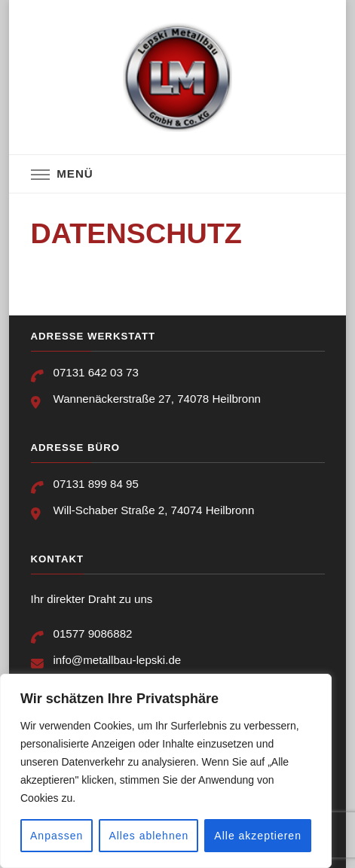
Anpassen (57, 836)
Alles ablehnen (148, 836)
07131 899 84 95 (96, 484)
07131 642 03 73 (96, 372)
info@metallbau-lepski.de (118, 660)
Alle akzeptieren (258, 836)
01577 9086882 (93, 633)
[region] (166, 771)
